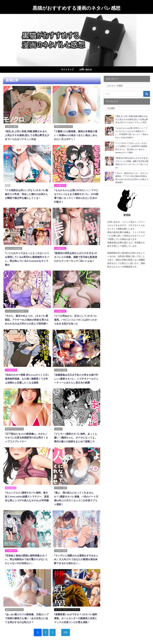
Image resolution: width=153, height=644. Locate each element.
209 (67, 628)
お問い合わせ (86, 69)
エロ (8, 185)
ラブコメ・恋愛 (61, 485)
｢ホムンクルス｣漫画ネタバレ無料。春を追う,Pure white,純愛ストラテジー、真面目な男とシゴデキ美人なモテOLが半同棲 (27, 493)
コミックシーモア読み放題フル (17, 309)
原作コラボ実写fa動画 (13, 247)
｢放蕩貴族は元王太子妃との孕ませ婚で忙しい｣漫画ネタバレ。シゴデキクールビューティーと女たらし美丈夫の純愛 (76, 377)
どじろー (58, 426)
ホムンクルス (11, 485)
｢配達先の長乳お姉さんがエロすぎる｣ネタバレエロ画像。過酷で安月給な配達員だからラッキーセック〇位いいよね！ (75, 256)
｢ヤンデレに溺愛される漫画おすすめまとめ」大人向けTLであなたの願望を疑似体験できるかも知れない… (76, 556)
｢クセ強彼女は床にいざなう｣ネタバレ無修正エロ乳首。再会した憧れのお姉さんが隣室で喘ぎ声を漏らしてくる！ (26, 193)
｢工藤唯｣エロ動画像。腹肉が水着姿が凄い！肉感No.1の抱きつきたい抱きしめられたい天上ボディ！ (76, 135)
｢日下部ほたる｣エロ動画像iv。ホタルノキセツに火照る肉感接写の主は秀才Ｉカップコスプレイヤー (27, 435)
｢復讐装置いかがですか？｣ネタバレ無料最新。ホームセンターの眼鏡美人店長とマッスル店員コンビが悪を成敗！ (75, 614)
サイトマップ (67, 69)
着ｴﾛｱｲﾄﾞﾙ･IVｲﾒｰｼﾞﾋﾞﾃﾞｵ (64, 126)
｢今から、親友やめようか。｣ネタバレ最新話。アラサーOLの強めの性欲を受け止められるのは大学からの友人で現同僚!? (27, 318)
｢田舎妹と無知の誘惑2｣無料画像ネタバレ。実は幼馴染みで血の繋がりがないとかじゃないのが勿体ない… (26, 556)
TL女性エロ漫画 (11, 126)
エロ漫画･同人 (60, 185)
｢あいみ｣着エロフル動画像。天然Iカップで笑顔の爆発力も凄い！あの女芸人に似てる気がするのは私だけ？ (26, 614)
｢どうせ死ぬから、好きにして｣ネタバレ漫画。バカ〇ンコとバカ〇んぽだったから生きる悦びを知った (75, 318)
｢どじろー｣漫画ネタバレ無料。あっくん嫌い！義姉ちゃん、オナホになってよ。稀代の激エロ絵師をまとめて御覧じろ (75, 435)
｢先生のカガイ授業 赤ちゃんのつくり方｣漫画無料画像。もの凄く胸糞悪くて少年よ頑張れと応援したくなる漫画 (26, 377)
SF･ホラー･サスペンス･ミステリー (67, 605)
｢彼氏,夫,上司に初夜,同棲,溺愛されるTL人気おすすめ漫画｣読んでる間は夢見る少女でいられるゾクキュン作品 (27, 135)
